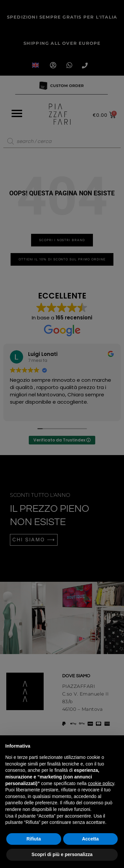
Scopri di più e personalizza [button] (62, 854)
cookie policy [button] (101, 783)
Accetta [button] (90, 839)
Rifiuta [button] (34, 839)
